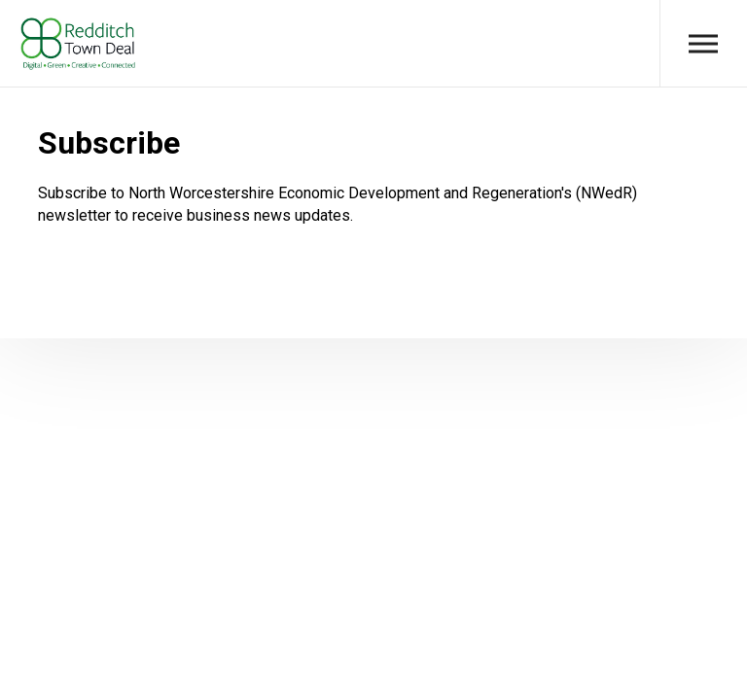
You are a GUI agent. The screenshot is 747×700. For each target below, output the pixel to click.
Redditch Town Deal (78, 44)
